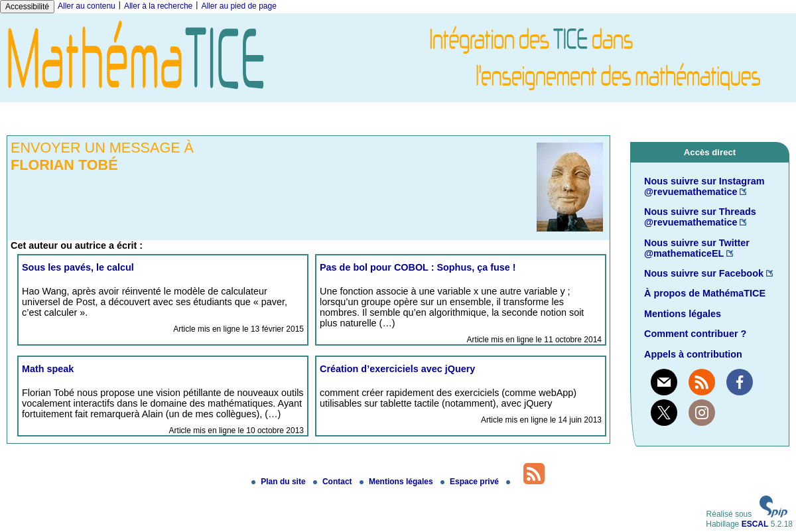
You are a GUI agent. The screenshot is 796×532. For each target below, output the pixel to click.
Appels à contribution (693, 354)
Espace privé (471, 482)
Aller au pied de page (238, 6)
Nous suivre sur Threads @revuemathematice (700, 217)
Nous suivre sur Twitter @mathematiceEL (697, 248)
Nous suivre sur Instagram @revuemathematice (704, 186)
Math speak (48, 369)
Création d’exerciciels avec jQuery (397, 369)
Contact (334, 482)
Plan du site (280, 482)
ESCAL (755, 524)
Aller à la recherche (158, 6)
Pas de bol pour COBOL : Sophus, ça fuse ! (418, 267)
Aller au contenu (87, 6)
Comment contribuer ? (695, 334)
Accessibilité (27, 7)
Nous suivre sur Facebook (704, 273)
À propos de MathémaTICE (705, 293)
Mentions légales (683, 314)
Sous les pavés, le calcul (78, 267)
